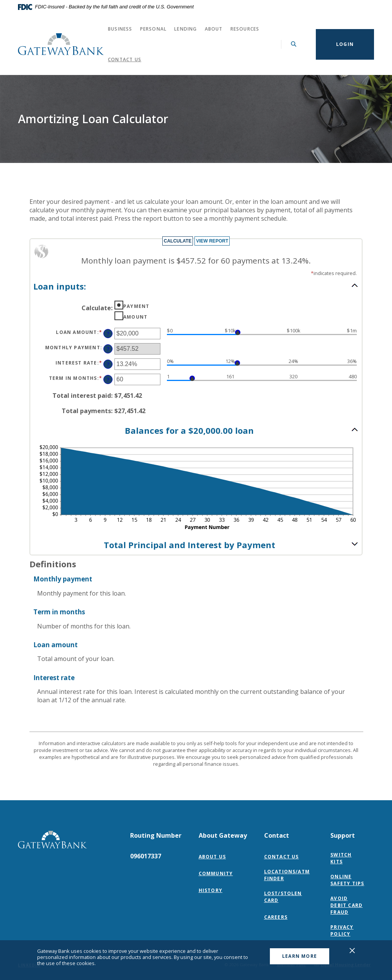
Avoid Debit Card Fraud (346, 905)
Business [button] (120, 29)
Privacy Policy (349, 930)
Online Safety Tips (347, 880)
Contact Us (125, 59)
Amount (135, 317)
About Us (212, 857)
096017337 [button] (146, 856)
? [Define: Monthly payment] (108, 349)
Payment (136, 306)
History (211, 890)
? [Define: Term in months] (108, 380)
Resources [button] (245, 29)
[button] (196, 286)
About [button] (214, 29)
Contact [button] (277, 835)
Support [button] (343, 835)
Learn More (300, 956)
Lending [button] (185, 29)
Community (216, 873)
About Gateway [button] (223, 835)
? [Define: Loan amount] (108, 334)
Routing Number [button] (156, 835)
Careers (276, 917)
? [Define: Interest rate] (108, 364)
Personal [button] (154, 29)
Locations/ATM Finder (287, 875)
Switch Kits (341, 858)
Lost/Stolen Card (283, 897)
